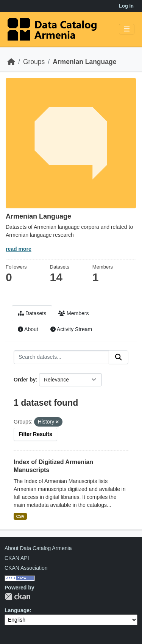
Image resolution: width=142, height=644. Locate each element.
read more (19, 249)
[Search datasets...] (61, 357)
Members (73, 313)
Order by (25, 380)
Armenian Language (84, 62)
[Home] (11, 62)
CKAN (17, 596)
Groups (34, 62)
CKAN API (17, 558)
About (28, 329)
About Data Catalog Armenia (38, 548)
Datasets (32, 313)
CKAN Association (26, 568)
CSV (20, 516)
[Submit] (119, 357)
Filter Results (35, 434)
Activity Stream (71, 329)
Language (17, 610)
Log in (126, 6)
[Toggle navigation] (127, 29)
